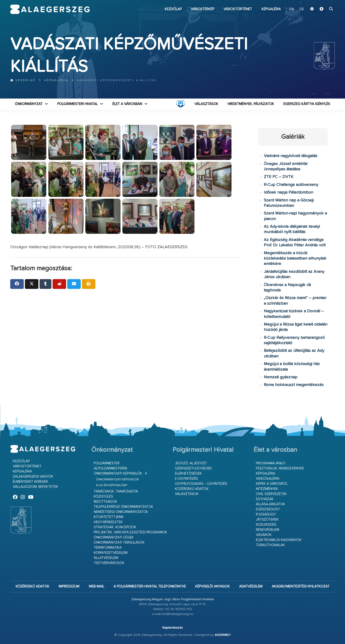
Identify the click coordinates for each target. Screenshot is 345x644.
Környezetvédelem (111, 553)
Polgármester (107, 463)
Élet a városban (127, 104)
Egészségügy (268, 509)
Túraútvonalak (270, 545)
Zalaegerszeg (50, 9)
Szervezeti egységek (193, 468)
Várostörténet (238, 9)
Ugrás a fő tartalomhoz (323, 2)
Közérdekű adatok (192, 489)
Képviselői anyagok (213, 586)
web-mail (96, 586)
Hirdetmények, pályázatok (251, 104)
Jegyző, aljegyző (191, 463)
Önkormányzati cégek (114, 537)
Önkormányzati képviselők (118, 474)
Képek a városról (272, 484)
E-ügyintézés (186, 479)
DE (302, 9)
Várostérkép (203, 9)
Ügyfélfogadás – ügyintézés (201, 484)
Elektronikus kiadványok (279, 540)
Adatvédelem (251, 586)
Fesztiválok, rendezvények (280, 468)
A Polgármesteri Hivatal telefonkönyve (150, 586)
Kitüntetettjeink (109, 517)
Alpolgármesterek (111, 468)
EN (292, 9)
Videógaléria (268, 479)
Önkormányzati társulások (119, 543)
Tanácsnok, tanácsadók (116, 491)
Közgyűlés (103, 497)
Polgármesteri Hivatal (77, 104)
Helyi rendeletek (108, 522)
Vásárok (264, 535)
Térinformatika (108, 548)
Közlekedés (266, 525)
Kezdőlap (173, 9)
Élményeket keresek (30, 482)
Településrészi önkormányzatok (124, 507)
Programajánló (271, 463)
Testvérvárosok (109, 563)
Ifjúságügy (266, 514)
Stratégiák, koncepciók (115, 527)
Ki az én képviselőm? (112, 485)
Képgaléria (271, 9)
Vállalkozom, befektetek (35, 487)
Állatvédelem (106, 558)
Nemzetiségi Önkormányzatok (121, 512)
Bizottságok (106, 502)
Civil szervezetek (271, 494)
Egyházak (265, 499)
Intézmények (267, 489)
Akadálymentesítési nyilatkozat (301, 586)
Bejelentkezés (173, 628)
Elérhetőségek (188, 474)
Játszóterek (267, 520)
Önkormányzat (29, 104)
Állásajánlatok (271, 504)
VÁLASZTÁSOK (206, 104)
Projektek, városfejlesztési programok (131, 532)
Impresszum (69, 586)
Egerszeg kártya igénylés (307, 104)
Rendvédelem (268, 530)
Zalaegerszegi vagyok (33, 477)
